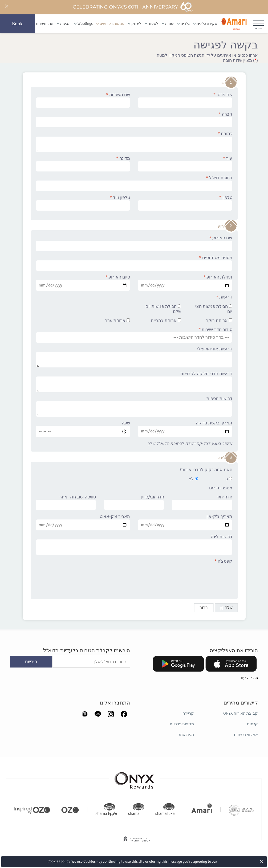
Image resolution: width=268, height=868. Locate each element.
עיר (185, 164)
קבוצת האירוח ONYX (241, 713)
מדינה (83, 164)
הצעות (65, 24)
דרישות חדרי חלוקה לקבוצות (134, 382)
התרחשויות (45, 24)
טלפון (185, 203)
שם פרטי (185, 100)
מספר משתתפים (134, 263)
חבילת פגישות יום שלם (163, 309)
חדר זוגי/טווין (134, 502)
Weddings (85, 24)
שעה (83, 429)
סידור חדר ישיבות (134, 335)
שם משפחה (83, 100)
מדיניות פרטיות (182, 724)
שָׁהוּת (169, 24)
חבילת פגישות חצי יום (214, 309)
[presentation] (192, 579)
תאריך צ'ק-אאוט (83, 522)
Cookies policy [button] (59, 861)
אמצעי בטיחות (246, 735)
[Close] (6, 6)
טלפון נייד (83, 203)
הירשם (31, 662)
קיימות (252, 724)
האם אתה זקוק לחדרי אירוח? (206, 470)
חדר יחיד (202, 502)
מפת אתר (186, 735)
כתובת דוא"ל (134, 183)
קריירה (188, 713)
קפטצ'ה (224, 561)
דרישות (224, 297)
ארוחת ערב (117, 321)
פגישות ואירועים (112, 24)
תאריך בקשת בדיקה (185, 429)
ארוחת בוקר (219, 321)
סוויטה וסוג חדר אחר (66, 502)
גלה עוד (247, 678)
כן (228, 479)
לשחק (136, 24)
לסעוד (153, 24)
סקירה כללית (207, 24)
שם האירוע (134, 243)
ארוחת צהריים (166, 321)
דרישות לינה (134, 545)
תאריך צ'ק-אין (185, 522)
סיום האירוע (83, 283)
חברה (134, 120)
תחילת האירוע (185, 283)
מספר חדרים (221, 488)
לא (193, 479)
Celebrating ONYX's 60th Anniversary (133, 7)
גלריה (185, 24)
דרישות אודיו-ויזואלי (134, 357)
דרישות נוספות (134, 407)
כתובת (134, 142)
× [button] (261, 861)
